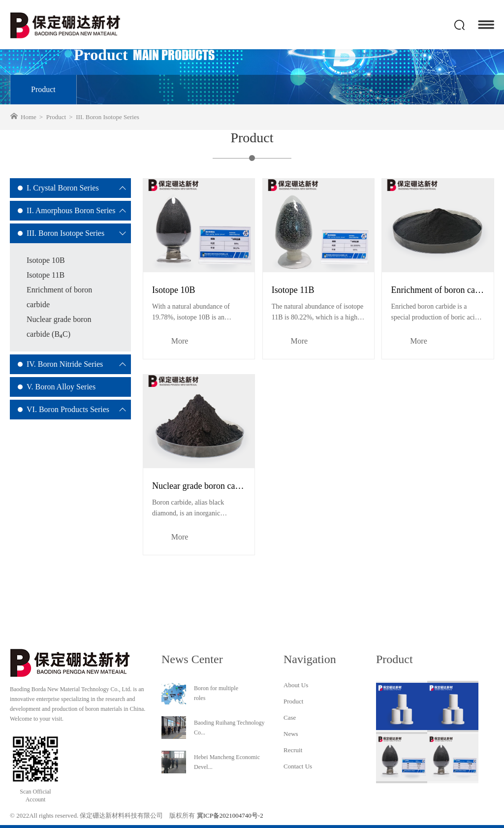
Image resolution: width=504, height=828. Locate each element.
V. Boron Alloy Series (61, 387)
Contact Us (298, 766)
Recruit (293, 750)
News (291, 734)
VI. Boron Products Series (68, 409)
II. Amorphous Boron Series (71, 210)
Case (290, 717)
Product (43, 89)
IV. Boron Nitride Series (65, 364)
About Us (296, 685)
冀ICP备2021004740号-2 (230, 815)
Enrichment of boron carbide (59, 297)
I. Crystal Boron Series (63, 188)
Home (29, 117)
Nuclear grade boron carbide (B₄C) (59, 327)
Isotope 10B (46, 260)
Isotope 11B (46, 275)
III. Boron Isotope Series (65, 233)
